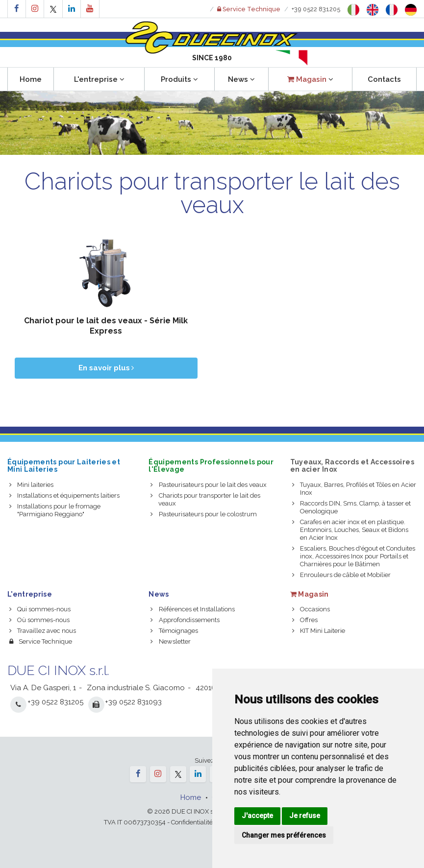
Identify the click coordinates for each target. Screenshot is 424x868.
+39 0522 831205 (316, 9)
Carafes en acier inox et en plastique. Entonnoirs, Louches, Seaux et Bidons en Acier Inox (350, 530)
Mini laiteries (31, 485)
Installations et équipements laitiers (64, 495)
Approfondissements (185, 620)
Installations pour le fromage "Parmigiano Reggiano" (55, 510)
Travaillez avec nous (43, 631)
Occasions (311, 609)
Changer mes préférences (284, 835)
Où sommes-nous (39, 620)
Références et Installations (192, 609)
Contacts (384, 79)
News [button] (241, 79)
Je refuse (305, 816)
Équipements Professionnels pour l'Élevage (211, 466)
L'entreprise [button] (99, 79)
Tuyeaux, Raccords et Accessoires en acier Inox (352, 466)
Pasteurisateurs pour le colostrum (203, 514)
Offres (305, 620)
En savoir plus (106, 368)
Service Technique (41, 641)
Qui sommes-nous (40, 609)
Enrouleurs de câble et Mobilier (341, 575)
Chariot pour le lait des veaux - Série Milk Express (106, 326)
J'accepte (257, 816)
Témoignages (174, 631)
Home (31, 79)
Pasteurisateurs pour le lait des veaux (208, 485)
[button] (310, 79)
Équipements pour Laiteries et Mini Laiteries (64, 466)
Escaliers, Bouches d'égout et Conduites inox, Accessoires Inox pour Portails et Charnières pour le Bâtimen (354, 556)
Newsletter (170, 641)
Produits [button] (179, 79)
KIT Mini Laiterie (319, 631)
